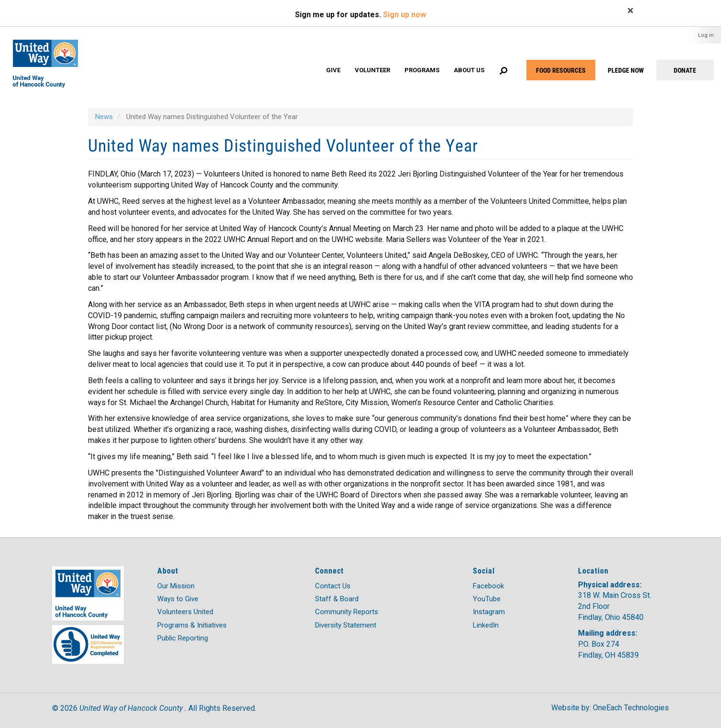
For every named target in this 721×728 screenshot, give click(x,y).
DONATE (685, 70)
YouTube (487, 599)
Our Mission (176, 586)
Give (333, 70)
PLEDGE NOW (626, 70)
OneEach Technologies (631, 708)
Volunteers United (185, 612)
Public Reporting (183, 638)
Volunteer (372, 70)
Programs (422, 70)
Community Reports (347, 612)
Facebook (488, 586)
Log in (706, 35)
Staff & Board (337, 599)
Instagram (489, 612)
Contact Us (333, 586)
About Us (469, 70)
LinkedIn (486, 625)
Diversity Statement (346, 625)
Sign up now (404, 15)
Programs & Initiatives (192, 625)
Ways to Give (178, 599)
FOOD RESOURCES (561, 70)
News (104, 117)
